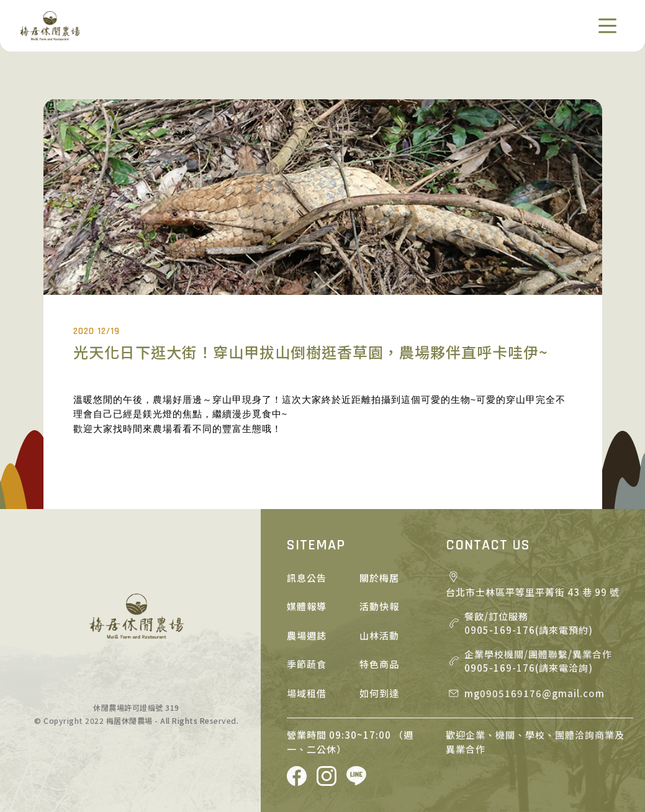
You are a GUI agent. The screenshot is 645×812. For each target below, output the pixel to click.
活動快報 (379, 606)
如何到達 (379, 693)
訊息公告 (307, 578)
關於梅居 (379, 578)
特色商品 (379, 664)
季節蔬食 (307, 664)
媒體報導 (307, 606)
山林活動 (379, 635)
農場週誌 (307, 635)
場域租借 (307, 693)
